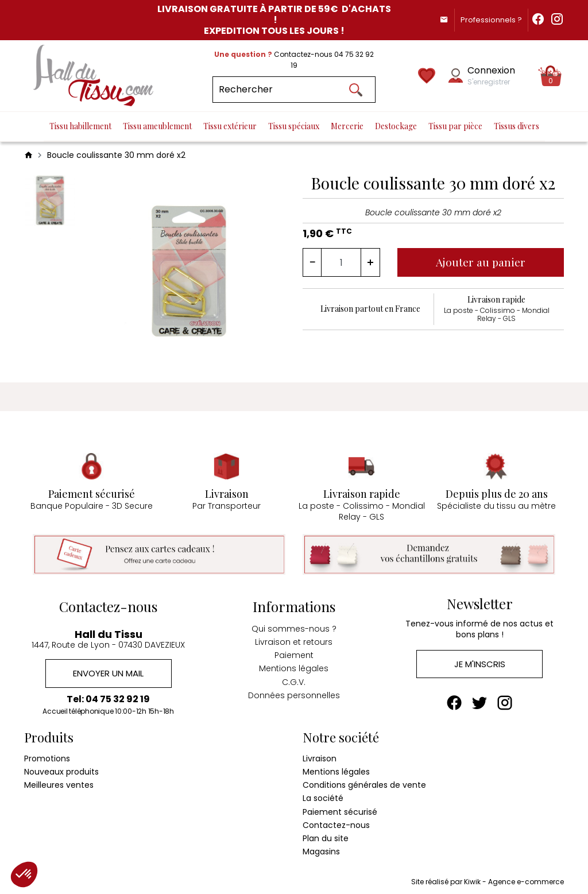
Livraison (320, 756)
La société (323, 796)
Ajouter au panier (483, 261)
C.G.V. (294, 678)
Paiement (294, 652)
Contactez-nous (336, 823)
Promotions (47, 756)
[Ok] (356, 90)
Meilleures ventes (59, 783)
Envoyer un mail (108, 670)
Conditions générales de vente (364, 783)
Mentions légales (294, 665)
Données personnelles (294, 692)
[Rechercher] (294, 90)
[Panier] (551, 76)
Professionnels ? (484, 20)
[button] (24, 874)
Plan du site (326, 836)
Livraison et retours (294, 638)
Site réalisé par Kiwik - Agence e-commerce (488, 880)
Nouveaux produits (61, 769)
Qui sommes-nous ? (294, 625)
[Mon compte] (456, 76)
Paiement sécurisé (340, 810)
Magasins (321, 849)
